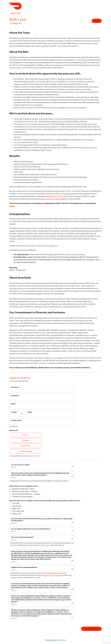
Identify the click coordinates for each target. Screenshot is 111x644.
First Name (16, 387)
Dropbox (26, 440)
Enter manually (26, 451)
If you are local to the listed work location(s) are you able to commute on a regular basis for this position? (42, 520)
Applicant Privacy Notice (51, 575)
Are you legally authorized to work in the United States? (31, 529)
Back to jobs (15, 13)
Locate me (14, 426)
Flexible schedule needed (22, 497)
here (55, 246)
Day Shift (16, 503)
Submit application (91, 629)
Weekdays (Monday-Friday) (23, 489)
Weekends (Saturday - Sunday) (25, 491)
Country (14, 412)
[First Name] (42, 390)
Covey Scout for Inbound (60, 196)
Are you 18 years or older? (21, 465)
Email (14, 404)
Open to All (16, 514)
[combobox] (11, 415)
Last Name (15, 396)
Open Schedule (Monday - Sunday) (26, 494)
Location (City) (17, 420)
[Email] (42, 407)
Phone (30, 412)
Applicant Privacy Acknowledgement (25, 567)
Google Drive (26, 446)
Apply (97, 21)
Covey (12, 206)
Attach (26, 435)
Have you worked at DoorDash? (23, 537)
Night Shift (16, 509)
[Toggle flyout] (22, 414)
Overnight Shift (18, 511)
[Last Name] (42, 398)
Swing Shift (17, 506)
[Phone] (50, 415)
